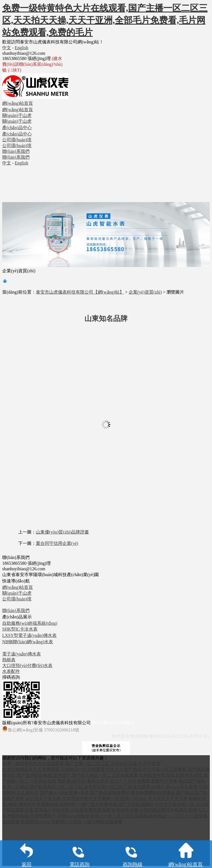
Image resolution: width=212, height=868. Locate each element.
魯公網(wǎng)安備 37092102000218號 (41, 729)
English (21, 48)
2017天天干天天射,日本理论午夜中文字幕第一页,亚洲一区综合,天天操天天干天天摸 (107, 798)
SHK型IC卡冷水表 (20, 629)
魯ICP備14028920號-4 (113, 723)
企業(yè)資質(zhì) (145, 292)
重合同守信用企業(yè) (57, 543)
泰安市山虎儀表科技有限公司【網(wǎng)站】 (80, 292)
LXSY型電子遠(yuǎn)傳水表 (29, 635)
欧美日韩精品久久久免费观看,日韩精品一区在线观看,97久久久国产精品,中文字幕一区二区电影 (94, 769)
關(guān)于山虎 (17, 593)
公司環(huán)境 (17, 599)
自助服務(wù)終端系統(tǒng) (30, 623)
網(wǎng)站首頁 (18, 587)
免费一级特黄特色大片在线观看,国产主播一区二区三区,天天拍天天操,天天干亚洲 (81, 764)
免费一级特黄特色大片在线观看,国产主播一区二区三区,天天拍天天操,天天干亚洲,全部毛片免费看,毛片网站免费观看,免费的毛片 (105, 20)
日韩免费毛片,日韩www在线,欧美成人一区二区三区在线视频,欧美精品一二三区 (107, 816)
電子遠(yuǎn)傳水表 (22, 654)
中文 (7, 48)
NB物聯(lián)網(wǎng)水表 (28, 642)
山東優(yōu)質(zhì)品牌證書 (63, 532)
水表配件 (11, 671)
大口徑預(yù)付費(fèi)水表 (27, 666)
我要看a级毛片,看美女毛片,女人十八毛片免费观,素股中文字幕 (117, 781)
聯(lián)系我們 (16, 611)
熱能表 (9, 660)
